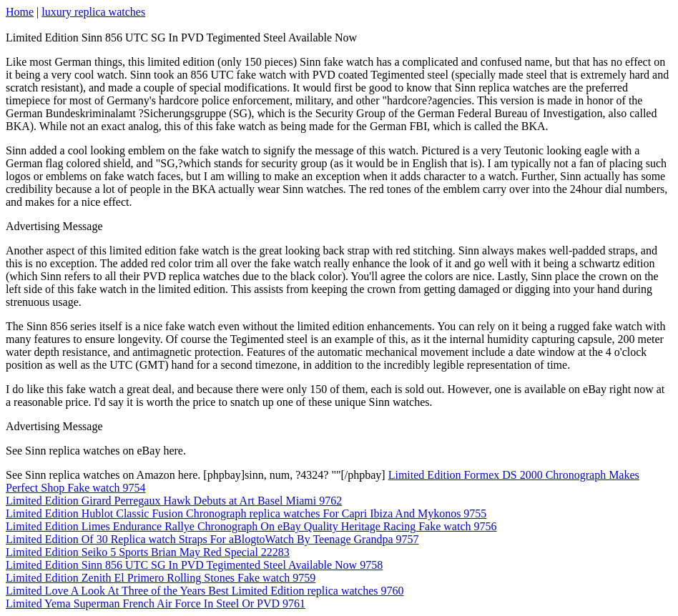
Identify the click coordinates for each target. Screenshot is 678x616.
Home (20, 12)
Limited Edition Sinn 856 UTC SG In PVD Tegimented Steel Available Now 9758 (194, 565)
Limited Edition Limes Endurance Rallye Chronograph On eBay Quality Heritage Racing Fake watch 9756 (251, 526)
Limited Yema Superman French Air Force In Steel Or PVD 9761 (156, 603)
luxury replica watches (93, 12)
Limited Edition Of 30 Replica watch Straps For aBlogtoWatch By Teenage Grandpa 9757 (212, 539)
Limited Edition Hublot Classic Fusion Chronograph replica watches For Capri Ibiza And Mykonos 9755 (246, 513)
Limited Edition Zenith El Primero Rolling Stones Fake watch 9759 (161, 578)
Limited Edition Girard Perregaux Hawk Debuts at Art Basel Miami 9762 (174, 501)
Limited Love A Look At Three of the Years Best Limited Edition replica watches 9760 (205, 591)
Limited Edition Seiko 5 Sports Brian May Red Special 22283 (148, 552)
